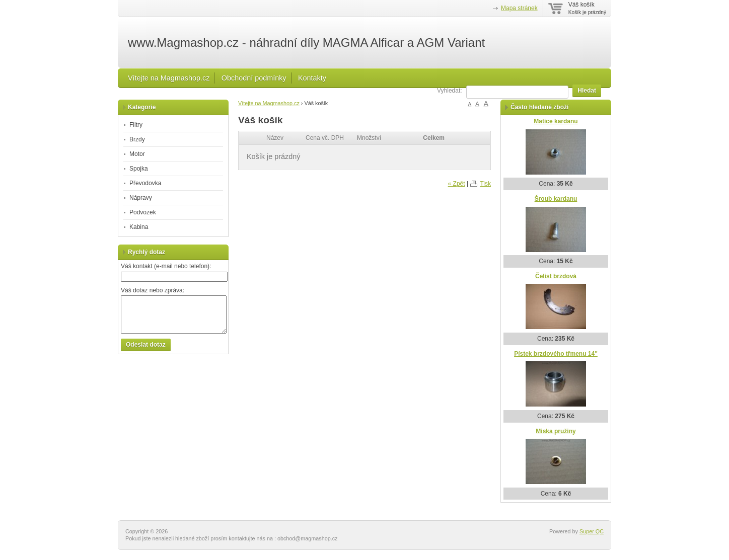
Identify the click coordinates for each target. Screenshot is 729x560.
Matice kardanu (556, 121)
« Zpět (457, 184)
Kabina (139, 227)
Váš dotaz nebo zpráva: (153, 290)
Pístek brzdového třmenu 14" (556, 354)
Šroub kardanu (556, 199)
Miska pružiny (556, 431)
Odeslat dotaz (146, 345)
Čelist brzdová (556, 276)
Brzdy (137, 139)
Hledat (587, 91)
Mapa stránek (519, 8)
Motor (137, 154)
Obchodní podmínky (254, 78)
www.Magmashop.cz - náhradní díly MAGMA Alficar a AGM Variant (306, 43)
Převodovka (145, 183)
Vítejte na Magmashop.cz (169, 78)
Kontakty (312, 78)
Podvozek (143, 212)
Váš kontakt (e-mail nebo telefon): (166, 266)
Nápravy (141, 198)
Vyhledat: (450, 91)
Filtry (136, 125)
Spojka (139, 169)
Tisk (485, 184)
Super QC (592, 531)
